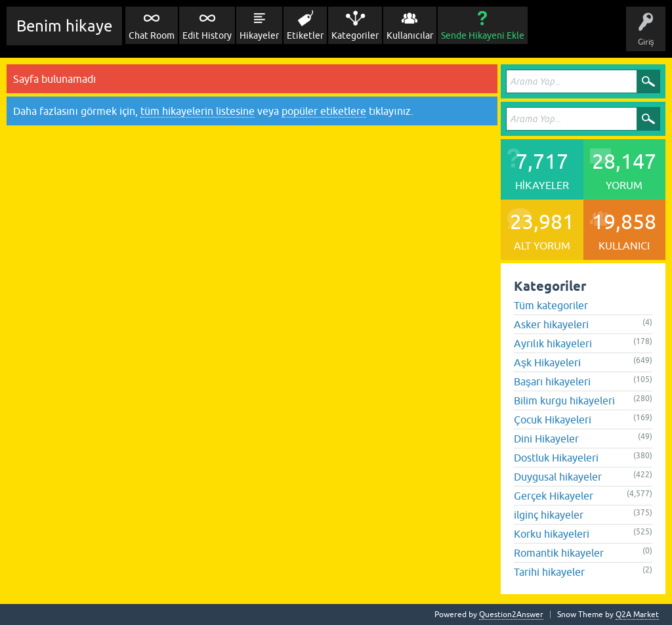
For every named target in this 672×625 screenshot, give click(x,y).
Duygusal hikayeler (558, 477)
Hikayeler (259, 35)
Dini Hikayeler (546, 439)
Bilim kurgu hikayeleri (564, 400)
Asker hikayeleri (551, 324)
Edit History (207, 35)
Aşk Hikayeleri (547, 362)
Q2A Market (637, 614)
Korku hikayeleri (552, 534)
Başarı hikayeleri (552, 381)
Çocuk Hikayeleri (553, 420)
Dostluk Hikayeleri (556, 458)
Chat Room (152, 35)
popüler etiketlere (324, 111)
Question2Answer (511, 614)
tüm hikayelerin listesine (198, 111)
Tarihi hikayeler (549, 572)
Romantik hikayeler (559, 553)
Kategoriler (355, 35)
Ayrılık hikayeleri (553, 343)
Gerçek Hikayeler (554, 496)
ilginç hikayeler (549, 515)
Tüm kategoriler (551, 305)
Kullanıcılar (410, 35)
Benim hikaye (64, 26)
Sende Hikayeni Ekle (483, 35)
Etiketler (305, 35)
